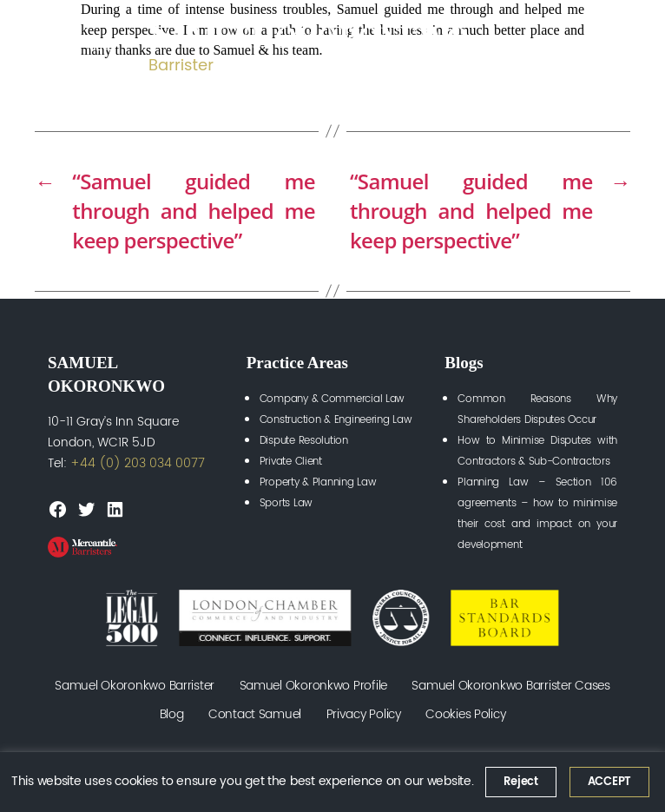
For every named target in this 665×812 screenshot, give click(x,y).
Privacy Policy (364, 714)
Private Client (291, 462)
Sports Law (286, 503)
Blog (172, 714)
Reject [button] (520, 782)
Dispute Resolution (304, 441)
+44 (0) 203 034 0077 (138, 463)
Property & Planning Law (318, 482)
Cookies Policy (465, 714)
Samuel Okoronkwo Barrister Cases (510, 686)
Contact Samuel (255, 714)
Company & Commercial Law (332, 399)
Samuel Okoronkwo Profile (314, 686)
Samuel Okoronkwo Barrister (135, 686)
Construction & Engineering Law (336, 420)
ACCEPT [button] (609, 782)
